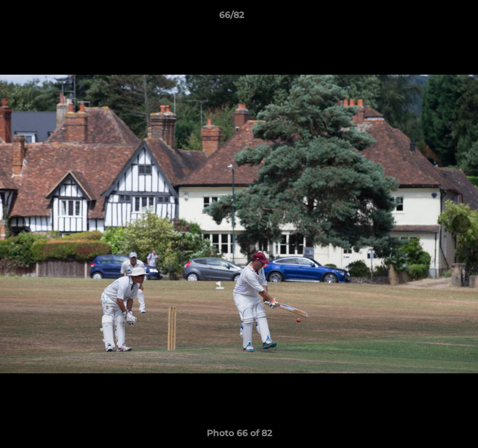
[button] (433, 18)
